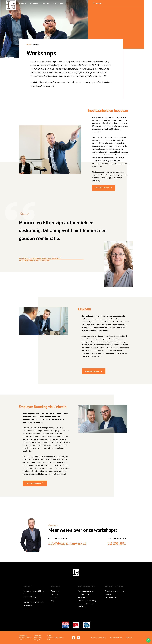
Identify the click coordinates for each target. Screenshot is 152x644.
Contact (54, 598)
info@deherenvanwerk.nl (67, 543)
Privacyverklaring (116, 638)
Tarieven (109, 594)
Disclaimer (130, 638)
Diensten (23, 3)
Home (29, 45)
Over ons (45, 3)
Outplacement (84, 594)
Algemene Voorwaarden (98, 638)
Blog (53, 601)
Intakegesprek (58, 3)
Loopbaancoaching (86, 591)
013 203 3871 (117, 543)
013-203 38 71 (29, 606)
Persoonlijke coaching (87, 601)
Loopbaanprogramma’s (114, 591)
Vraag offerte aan (102, 188)
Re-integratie (83, 598)
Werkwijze (34, 3)
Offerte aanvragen (33, 483)
